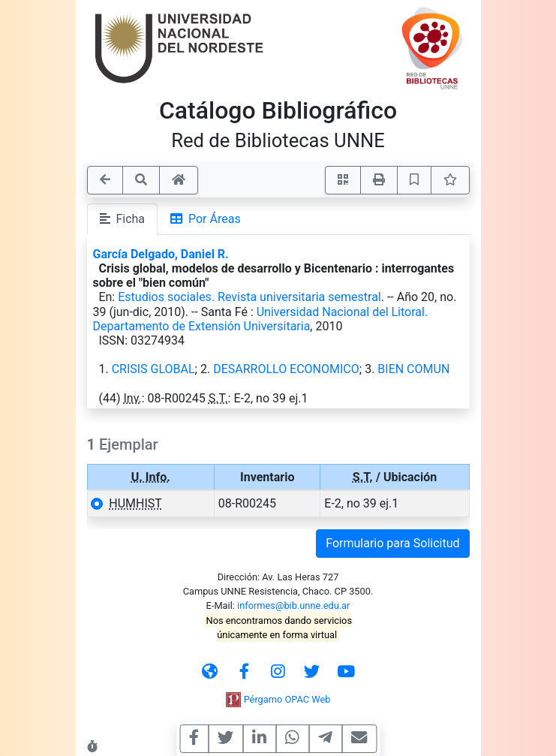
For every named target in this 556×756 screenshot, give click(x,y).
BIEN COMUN (413, 369)
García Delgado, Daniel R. (161, 254)
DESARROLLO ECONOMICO (286, 369)
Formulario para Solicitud (392, 543)
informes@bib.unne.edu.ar (293, 605)
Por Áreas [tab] (206, 219)
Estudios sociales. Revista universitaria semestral (249, 297)
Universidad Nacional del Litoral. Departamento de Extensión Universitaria (261, 319)
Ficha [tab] (123, 219)
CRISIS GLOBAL (153, 369)
